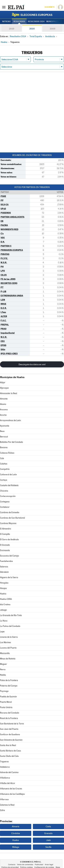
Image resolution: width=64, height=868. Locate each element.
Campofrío (5, 469)
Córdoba (16, 833)
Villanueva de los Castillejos (12, 794)
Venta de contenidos (25, 865)
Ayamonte (5, 426)
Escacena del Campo (9, 556)
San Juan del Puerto (9, 729)
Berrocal (4, 437)
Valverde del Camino (9, 772)
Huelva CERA (6, 599)
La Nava (4, 621)
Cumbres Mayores (8, 523)
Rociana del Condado (10, 713)
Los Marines (5, 642)
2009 (52, 29)
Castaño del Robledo (9, 485)
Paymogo (4, 691)
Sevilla (48, 847)
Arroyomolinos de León (10, 420)
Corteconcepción (8, 496)
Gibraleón (4, 572)
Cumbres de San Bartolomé (12, 518)
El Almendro (5, 529)
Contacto (12, 865)
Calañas (4, 464)
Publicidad (39, 865)
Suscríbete (49, 7)
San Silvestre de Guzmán (11, 740)
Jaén (48, 840)
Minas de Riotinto (8, 659)
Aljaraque (4, 388)
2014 (32, 29)
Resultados (19, 22)
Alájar (3, 382)
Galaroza (4, 567)
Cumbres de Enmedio (10, 512)
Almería (16, 826)
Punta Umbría (6, 707)
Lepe (2, 632)
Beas (2, 431)
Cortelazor (5, 507)
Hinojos (3, 588)
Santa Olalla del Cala (9, 756)
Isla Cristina (5, 604)
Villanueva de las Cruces (11, 789)
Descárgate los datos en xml (32, 364)
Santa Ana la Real (8, 745)
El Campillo (5, 534)
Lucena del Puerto (8, 648)
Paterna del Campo (9, 686)
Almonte (4, 399)
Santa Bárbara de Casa (10, 751)
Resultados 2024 (36, 22)
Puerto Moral (6, 702)
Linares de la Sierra (9, 637)
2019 (12, 29)
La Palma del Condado (10, 626)
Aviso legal (49, 865)
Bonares (4, 447)
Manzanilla (5, 653)
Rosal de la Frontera (9, 718)
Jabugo (3, 610)
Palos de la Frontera (9, 680)
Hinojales (4, 583)
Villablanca (5, 778)
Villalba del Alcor (8, 783)
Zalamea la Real (7, 805)
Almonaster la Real (9, 393)
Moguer (3, 664)
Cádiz (48, 826)
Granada (48, 833)
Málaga (16, 847)
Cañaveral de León (8, 475)
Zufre (2, 810)
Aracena (4, 410)
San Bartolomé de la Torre (12, 724)
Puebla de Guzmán (8, 697)
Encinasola (5, 550)
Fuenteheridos (6, 561)
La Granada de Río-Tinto (11, 615)
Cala (2, 458)
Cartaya (4, 480)
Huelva (3, 594)
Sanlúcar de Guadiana (10, 734)
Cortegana (5, 502)
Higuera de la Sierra (9, 577)
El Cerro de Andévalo (9, 540)
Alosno (3, 404)
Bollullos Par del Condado (11, 442)
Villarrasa (4, 799)
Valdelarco (5, 767)
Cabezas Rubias (7, 453)
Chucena (4, 491)
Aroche (3, 415)
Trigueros (4, 762)
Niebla (3, 675)
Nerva (3, 669)
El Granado (5, 545)
